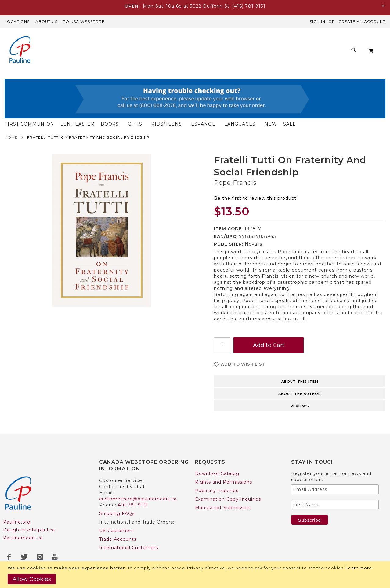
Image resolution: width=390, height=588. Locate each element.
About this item (300, 383)
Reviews (300, 408)
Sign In (318, 22)
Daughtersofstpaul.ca (29, 530)
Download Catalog (217, 474)
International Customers (129, 548)
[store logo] (20, 50)
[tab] (300, 382)
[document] (196, 575)
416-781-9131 (133, 505)
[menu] (200, 75)
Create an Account (362, 22)
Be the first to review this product (255, 200)
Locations (17, 22)
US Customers (116, 531)
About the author (300, 396)
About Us (46, 22)
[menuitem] (72, 75)
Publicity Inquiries (217, 491)
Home (11, 139)
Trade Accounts (118, 539)
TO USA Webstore (84, 22)
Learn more (359, 568)
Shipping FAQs (117, 514)
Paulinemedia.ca (23, 538)
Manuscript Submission (223, 508)
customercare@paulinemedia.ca (138, 499)
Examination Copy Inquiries (228, 499)
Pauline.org (17, 522)
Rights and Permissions (224, 482)
